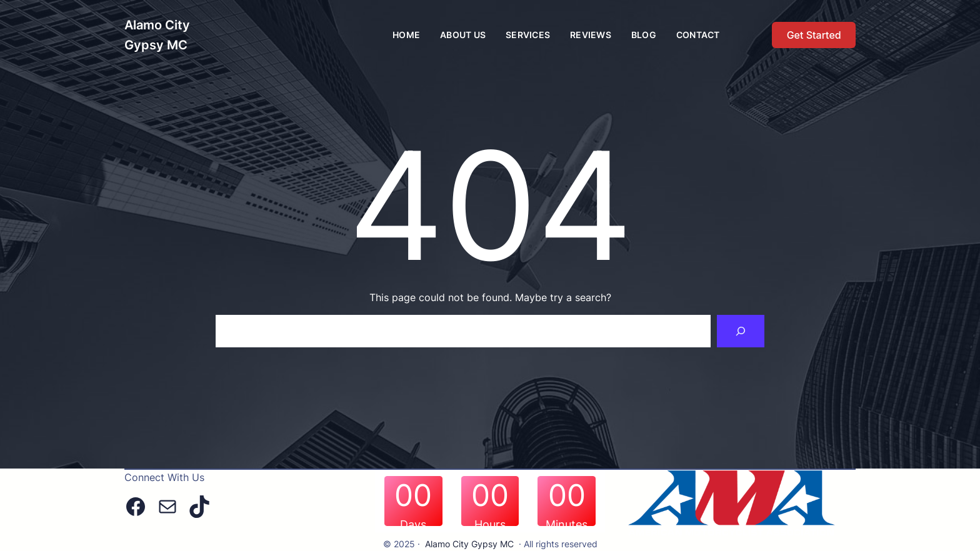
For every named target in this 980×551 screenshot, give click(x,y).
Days (413, 525)
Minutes (567, 525)
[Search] (741, 331)
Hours (490, 525)
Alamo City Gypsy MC (469, 544)
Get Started (814, 35)
